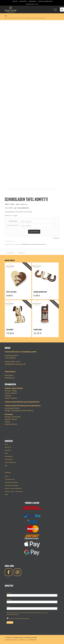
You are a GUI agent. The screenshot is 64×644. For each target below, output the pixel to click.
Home (6, 476)
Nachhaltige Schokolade (11, 485)
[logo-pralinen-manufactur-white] (26, 9)
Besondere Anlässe (41, 244)
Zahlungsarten (9, 456)
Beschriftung (13, 221)
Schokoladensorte (13, 225)
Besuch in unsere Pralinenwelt (13, 488)
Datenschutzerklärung (12, 615)
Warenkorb (8, 450)
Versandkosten (23, 208)
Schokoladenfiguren (25, 244)
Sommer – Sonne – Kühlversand (14, 491)
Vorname (9, 593)
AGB (6, 465)
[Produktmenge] (17, 232)
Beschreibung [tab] (10, 253)
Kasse (6, 453)
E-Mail (9, 606)
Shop (6, 16)
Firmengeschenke (10, 479)
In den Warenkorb (34, 232)
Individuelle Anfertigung (11, 482)
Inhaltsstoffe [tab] (22, 253)
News (6, 494)
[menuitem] (15, 1)
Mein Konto (8, 447)
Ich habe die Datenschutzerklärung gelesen (18, 618)
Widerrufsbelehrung (10, 462)
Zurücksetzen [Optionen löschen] (56, 238)
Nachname (10, 600)
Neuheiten (33, 244)
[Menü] (54, 9)
